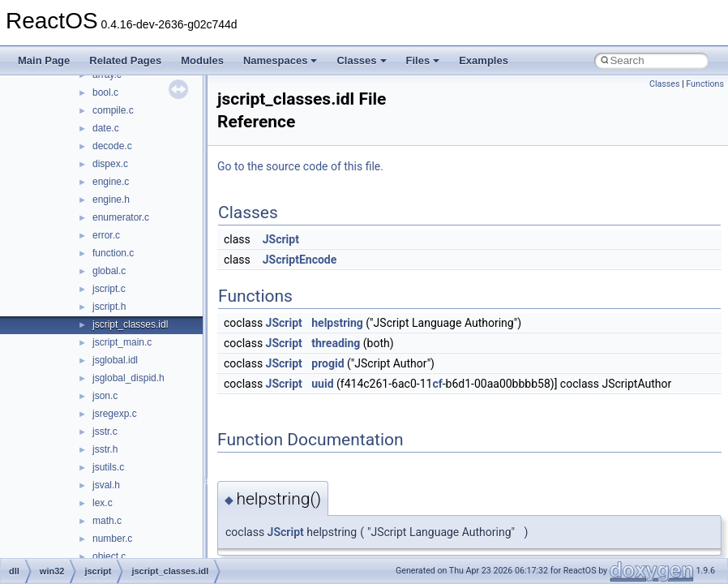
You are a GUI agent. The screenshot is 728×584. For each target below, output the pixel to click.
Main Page (44, 60)
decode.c (112, 146)
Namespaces (280, 60)
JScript (281, 239)
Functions (705, 84)
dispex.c (110, 164)
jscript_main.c (122, 342)
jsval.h (106, 485)
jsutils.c (108, 467)
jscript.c (109, 289)
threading (336, 343)
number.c (112, 539)
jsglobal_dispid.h (128, 378)
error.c (106, 235)
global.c (109, 271)
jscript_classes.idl (130, 324)
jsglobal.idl (115, 360)
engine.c (111, 182)
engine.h (111, 200)
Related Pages (125, 60)
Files (423, 60)
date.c (106, 128)
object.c (109, 556)
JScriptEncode (300, 260)
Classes (361, 60)
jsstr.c (105, 432)
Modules (202, 60)
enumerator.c (121, 217)
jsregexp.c (115, 414)
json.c (105, 396)
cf (437, 384)
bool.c (105, 92)
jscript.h (109, 307)
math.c (107, 521)
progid (328, 363)
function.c (113, 253)
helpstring (337, 323)
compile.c (113, 110)
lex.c (103, 503)
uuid (322, 384)
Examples (484, 60)
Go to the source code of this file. (300, 166)
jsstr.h (105, 449)
